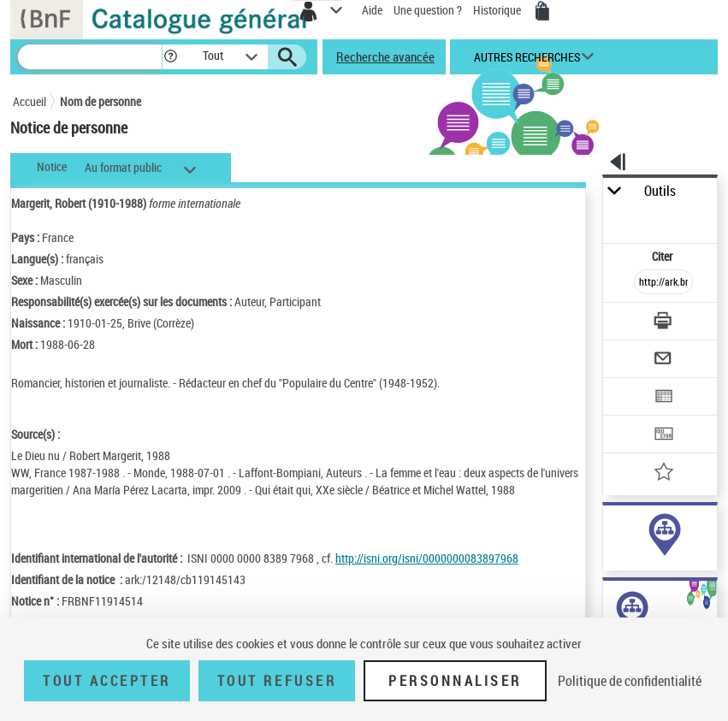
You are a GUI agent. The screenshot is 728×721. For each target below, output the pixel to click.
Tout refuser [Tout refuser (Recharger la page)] (277, 681)
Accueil (30, 101)
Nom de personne (101, 101)
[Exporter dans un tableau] (664, 398)
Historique (498, 10)
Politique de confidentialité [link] (630, 681)
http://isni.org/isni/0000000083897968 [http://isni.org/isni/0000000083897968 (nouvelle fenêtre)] (427, 558)
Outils (660, 191)
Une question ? (428, 10)
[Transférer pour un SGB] (664, 436)
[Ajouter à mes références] (664, 473)
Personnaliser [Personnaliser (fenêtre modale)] (455, 681)
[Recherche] (90, 57)
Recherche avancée (385, 56)
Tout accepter (107, 681)
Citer (663, 256)
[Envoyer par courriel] (664, 360)
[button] (171, 57)
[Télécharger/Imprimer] (664, 323)
